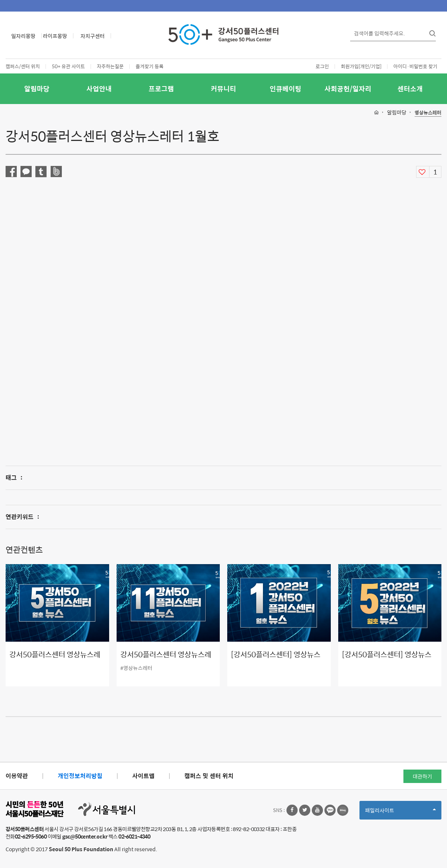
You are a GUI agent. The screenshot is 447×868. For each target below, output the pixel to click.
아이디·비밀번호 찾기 (415, 66)
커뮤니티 (223, 89)
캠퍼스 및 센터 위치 (209, 776)
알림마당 (37, 89)
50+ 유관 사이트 (68, 66)
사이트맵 (143, 776)
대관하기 (422, 776)
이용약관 (17, 776)
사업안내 (99, 89)
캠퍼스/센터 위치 (23, 66)
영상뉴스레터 (428, 113)
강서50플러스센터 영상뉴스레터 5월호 (55, 660)
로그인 (322, 66)
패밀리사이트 (400, 813)
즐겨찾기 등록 (150, 66)
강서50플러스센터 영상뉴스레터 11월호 (166, 660)
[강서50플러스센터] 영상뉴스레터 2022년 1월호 (276, 660)
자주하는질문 (110, 66)
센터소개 (410, 89)
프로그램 (161, 89)
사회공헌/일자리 (348, 89)
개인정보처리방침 (80, 776)
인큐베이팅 (286, 89)
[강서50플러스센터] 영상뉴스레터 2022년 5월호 (387, 660)
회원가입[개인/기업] (361, 66)
